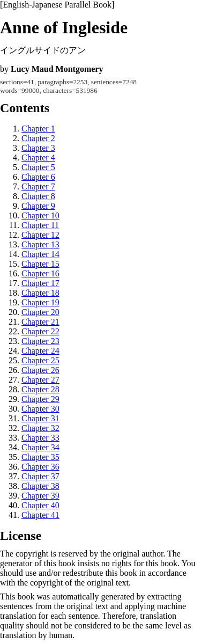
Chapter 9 (38, 206)
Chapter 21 (40, 322)
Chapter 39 (40, 496)
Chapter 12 (40, 235)
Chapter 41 (40, 515)
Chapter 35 (40, 457)
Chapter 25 (40, 360)
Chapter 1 (38, 129)
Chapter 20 (40, 312)
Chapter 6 (38, 177)
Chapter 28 (40, 389)
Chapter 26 (40, 370)
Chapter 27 (40, 380)
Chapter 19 (40, 302)
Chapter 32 (40, 428)
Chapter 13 (40, 244)
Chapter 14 (40, 254)
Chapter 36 (40, 467)
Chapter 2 (38, 138)
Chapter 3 (38, 148)
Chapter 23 (40, 341)
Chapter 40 (40, 505)
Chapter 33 (40, 438)
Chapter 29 (40, 399)
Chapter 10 (40, 215)
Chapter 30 (40, 409)
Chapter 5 (38, 167)
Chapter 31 (40, 418)
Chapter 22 (40, 331)
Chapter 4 (38, 158)
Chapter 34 (40, 447)
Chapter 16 (40, 273)
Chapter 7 (38, 186)
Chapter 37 (40, 476)
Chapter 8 (38, 196)
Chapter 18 (40, 293)
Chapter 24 (40, 351)
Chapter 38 (40, 486)
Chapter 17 (40, 283)
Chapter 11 (40, 225)
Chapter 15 (40, 264)
